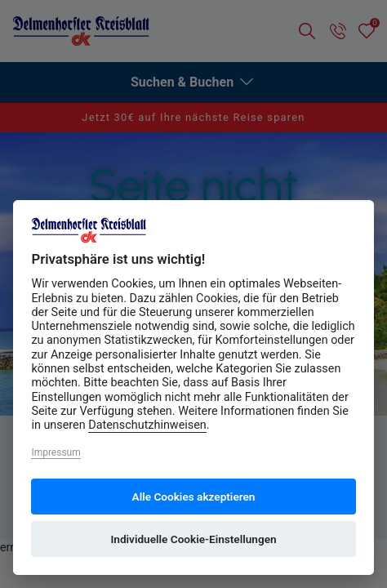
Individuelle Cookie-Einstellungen (193, 539)
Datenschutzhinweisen (147, 425)
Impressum (56, 452)
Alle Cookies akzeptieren (194, 497)
